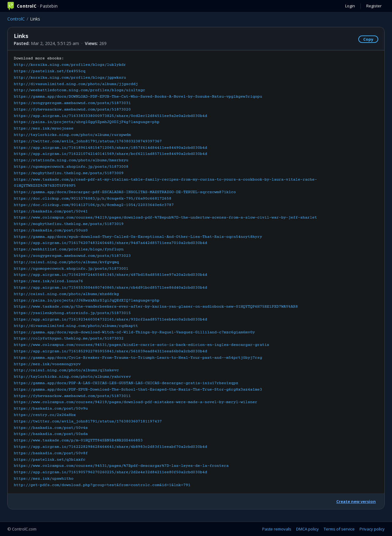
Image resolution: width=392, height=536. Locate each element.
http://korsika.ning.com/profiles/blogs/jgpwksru (70, 78)
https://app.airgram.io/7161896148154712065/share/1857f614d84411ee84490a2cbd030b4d (110, 148)
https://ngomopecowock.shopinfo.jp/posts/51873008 (71, 167)
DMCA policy (307, 529)
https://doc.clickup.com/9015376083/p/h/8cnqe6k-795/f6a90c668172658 (92, 199)
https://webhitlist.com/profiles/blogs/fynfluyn (69, 249)
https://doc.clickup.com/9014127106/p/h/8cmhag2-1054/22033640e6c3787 (94, 205)
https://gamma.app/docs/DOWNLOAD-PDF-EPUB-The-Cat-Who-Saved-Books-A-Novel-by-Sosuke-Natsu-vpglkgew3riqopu (138, 97)
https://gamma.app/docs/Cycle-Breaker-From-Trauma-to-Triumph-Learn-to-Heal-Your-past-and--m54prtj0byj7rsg (138, 358)
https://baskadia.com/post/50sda (51, 434)
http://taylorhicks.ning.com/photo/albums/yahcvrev (72, 377)
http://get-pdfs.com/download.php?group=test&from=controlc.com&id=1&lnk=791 (102, 485)
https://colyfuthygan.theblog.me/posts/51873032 (69, 339)
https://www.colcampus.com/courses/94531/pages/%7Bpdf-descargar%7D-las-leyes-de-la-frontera (121, 466)
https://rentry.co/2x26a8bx (45, 415)
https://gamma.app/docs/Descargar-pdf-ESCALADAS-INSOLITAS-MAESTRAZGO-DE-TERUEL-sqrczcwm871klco (125, 192)
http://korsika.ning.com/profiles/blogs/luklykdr (70, 65)
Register (374, 6)
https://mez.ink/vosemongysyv (47, 364)
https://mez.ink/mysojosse (44, 129)
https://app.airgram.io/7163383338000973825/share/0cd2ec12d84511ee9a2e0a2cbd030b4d (110, 116)
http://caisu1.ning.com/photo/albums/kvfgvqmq (66, 262)
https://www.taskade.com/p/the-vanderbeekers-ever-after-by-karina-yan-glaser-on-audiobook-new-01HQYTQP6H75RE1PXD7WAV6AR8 (156, 307)
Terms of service (339, 529)
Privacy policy (372, 529)
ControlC (16, 19)
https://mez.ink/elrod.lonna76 (48, 281)
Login (350, 6)
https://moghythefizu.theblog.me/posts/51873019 (69, 224)
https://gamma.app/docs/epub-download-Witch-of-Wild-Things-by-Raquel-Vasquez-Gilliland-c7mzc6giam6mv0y (134, 332)
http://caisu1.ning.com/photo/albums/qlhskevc (66, 370)
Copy (368, 39)
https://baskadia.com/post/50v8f (51, 453)
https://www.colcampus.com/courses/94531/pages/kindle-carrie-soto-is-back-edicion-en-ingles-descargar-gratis (141, 345)
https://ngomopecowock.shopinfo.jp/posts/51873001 (71, 269)
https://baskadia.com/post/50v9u (51, 409)
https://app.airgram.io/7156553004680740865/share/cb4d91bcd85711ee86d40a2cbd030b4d (110, 288)
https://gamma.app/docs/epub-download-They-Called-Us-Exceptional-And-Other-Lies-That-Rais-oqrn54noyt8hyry (138, 237)
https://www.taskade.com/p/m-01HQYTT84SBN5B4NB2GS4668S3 (78, 440)
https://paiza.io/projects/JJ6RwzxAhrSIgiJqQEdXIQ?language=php (87, 301)
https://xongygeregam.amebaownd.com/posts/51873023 (72, 256)
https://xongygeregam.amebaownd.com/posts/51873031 (72, 103)
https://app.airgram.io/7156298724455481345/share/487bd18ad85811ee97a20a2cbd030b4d (110, 275)
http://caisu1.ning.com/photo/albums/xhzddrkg (66, 294)
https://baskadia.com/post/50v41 (51, 212)
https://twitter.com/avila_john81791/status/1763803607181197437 (88, 422)
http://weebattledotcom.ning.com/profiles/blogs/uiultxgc (79, 90)
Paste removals (277, 529)
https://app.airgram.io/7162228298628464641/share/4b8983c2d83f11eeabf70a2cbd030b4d (110, 447)
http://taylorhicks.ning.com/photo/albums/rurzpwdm (72, 135)
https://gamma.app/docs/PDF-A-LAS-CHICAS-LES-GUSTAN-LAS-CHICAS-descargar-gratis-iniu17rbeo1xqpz (126, 383)
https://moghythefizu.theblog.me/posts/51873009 (69, 173)
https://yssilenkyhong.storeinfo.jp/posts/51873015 (72, 313)
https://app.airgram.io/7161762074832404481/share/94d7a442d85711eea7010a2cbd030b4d (110, 243)
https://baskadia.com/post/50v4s (51, 428)
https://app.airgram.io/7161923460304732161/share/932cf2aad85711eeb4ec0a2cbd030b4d (110, 320)
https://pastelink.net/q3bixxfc (50, 460)
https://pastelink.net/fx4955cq (50, 71)
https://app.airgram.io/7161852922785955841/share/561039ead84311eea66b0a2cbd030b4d (110, 351)
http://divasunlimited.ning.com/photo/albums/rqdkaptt (76, 326)
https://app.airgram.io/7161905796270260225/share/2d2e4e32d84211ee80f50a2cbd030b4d (110, 472)
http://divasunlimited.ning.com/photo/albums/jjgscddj (76, 84)
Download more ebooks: (165, 272)
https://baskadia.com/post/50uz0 (51, 231)
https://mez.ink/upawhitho (44, 479)
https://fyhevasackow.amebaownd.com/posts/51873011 (72, 396)
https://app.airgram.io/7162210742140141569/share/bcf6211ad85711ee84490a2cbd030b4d (110, 154)
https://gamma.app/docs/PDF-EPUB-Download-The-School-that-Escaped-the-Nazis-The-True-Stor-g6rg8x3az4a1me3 (138, 390)
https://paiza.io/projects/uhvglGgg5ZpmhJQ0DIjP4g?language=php (87, 122)
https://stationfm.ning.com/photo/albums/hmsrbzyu (71, 160)
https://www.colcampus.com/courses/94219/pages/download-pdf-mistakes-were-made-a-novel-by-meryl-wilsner (136, 402)
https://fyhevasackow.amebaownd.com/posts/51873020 (72, 110)
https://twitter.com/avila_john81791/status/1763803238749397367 (88, 141)
